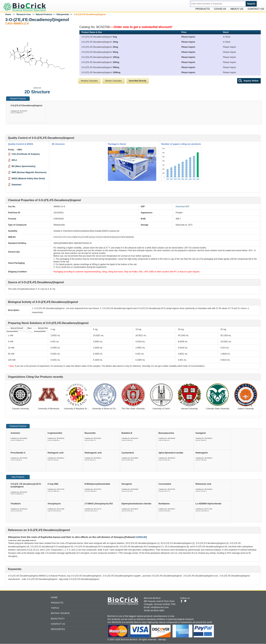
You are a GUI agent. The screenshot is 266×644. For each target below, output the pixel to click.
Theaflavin (16, 504)
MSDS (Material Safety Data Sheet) (28, 179)
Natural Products (44, 15)
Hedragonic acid (55, 453)
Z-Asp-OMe (53, 484)
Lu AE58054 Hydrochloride (208, 504)
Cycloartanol (128, 453)
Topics (55, 608)
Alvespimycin (54, 504)
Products (203, 9)
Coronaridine (165, 484)
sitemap (162, 640)
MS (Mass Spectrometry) (23, 167)
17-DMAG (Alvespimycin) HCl (99, 504)
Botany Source (60, 614)
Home (8, 15)
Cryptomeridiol (55, 433)
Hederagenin (202, 453)
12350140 (141, 537)
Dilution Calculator (113, 81)
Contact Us (256, 9)
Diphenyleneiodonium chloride (136, 504)
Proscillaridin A (18, 453)
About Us (237, 9)
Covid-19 (220, 9)
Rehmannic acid (203, 484)
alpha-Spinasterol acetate (171, 453)
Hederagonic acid (93, 453)
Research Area (24, 15)
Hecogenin (127, 484)
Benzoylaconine (166, 433)
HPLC (14, 161)
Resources (58, 629)
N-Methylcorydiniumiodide (97, 484)
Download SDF (182, 207)
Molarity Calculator (89, 81)
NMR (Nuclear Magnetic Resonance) (29, 173)
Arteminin (15, 433)
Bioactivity (58, 619)
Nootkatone (164, 504)
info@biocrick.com (160, 608)
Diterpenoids (63, 15)
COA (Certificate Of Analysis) (26, 154)
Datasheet (16, 185)
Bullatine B (127, 433)
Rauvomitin (90, 433)
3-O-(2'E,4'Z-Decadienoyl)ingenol (26, 106)
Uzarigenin (201, 433)
